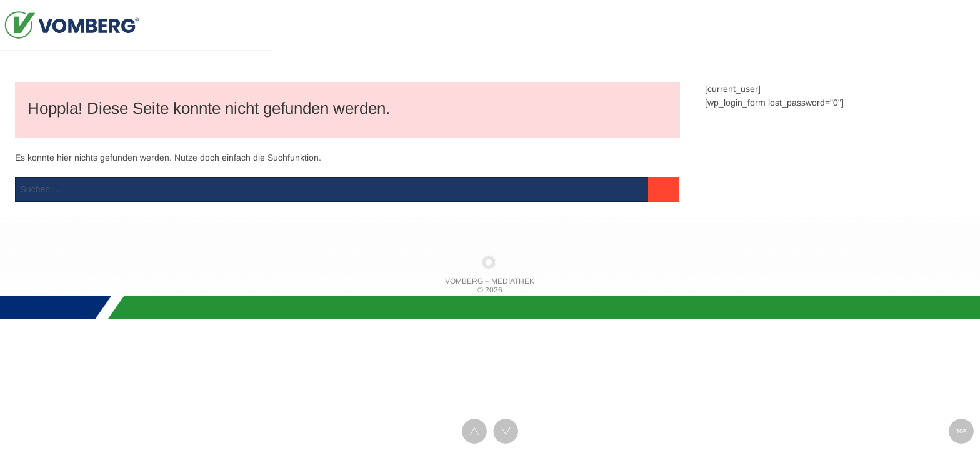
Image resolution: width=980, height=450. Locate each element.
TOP (961, 431)
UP (474, 431)
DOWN (506, 431)
